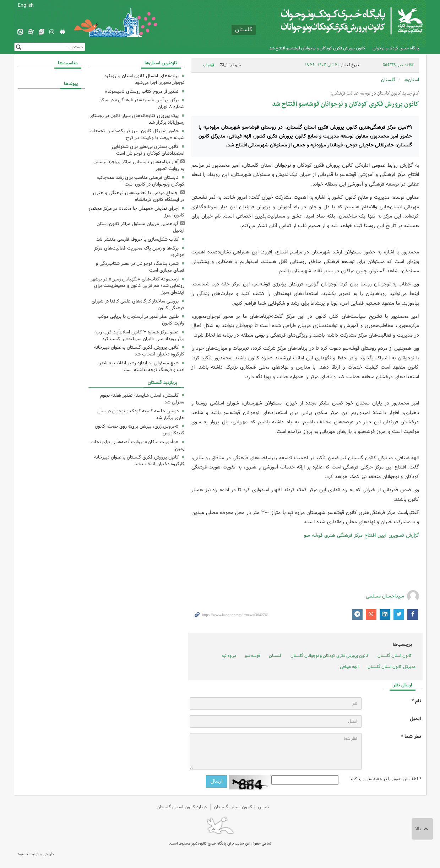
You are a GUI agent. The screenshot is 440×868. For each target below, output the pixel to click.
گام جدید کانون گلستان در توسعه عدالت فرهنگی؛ (375, 93)
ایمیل (415, 719)
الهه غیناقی (349, 667)
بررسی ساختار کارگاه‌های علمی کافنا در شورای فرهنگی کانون (138, 305)
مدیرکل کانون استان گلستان (392, 667)
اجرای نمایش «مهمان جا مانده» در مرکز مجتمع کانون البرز (137, 212)
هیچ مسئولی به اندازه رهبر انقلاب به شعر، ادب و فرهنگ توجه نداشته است (141, 366)
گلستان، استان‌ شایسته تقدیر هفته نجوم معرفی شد (142, 399)
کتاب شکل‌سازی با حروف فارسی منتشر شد (137, 239)
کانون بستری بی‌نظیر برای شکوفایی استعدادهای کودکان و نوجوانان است (148, 150)
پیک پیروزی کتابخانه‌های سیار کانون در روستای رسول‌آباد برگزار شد (137, 119)
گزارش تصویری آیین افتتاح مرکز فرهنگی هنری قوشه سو (362, 535)
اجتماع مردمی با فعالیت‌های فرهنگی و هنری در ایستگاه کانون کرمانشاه (139, 196)
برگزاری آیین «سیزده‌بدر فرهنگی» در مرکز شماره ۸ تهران (142, 103)
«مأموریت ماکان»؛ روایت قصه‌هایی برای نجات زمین (137, 445)
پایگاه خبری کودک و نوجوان (396, 48)
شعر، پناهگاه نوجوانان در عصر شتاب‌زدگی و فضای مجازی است (140, 267)
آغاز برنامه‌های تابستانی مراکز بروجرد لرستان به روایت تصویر (139, 165)
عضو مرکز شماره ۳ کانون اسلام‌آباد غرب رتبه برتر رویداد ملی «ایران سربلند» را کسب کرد (139, 336)
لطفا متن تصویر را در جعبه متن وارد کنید (385, 779)
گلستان (388, 80)
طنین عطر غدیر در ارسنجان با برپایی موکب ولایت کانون (141, 320)
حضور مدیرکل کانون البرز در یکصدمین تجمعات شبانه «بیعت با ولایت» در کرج (137, 134)
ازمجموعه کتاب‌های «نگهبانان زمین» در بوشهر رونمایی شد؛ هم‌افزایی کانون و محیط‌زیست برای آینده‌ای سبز (137, 286)
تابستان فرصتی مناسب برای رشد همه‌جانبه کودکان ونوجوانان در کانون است (140, 181)
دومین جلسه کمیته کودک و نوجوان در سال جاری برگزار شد (141, 414)
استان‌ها (411, 80)
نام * (416, 701)
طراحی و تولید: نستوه (36, 854)
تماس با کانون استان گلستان (241, 807)
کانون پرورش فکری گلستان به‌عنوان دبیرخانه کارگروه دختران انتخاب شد (139, 351)
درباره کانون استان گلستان (182, 807)
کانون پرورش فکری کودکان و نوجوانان (339, 21)
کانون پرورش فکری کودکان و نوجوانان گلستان (330, 656)
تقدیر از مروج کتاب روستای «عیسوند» (142, 92)
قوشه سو (252, 656)
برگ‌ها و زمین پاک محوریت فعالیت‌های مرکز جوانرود (139, 252)
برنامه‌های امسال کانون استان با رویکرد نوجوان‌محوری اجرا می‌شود (144, 79)
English (26, 5)
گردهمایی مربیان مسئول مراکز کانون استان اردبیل (140, 227)
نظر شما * (411, 737)
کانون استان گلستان (395, 656)
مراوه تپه (229, 656)
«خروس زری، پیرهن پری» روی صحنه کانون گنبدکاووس (140, 430)
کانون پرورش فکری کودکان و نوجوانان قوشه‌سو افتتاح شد (317, 48)
